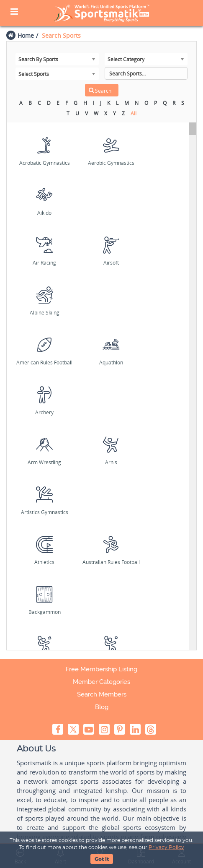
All (134, 113)
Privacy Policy (166, 847)
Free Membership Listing (101, 669)
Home (26, 35)
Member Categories (101, 682)
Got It (102, 859)
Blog (102, 707)
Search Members (102, 694)
